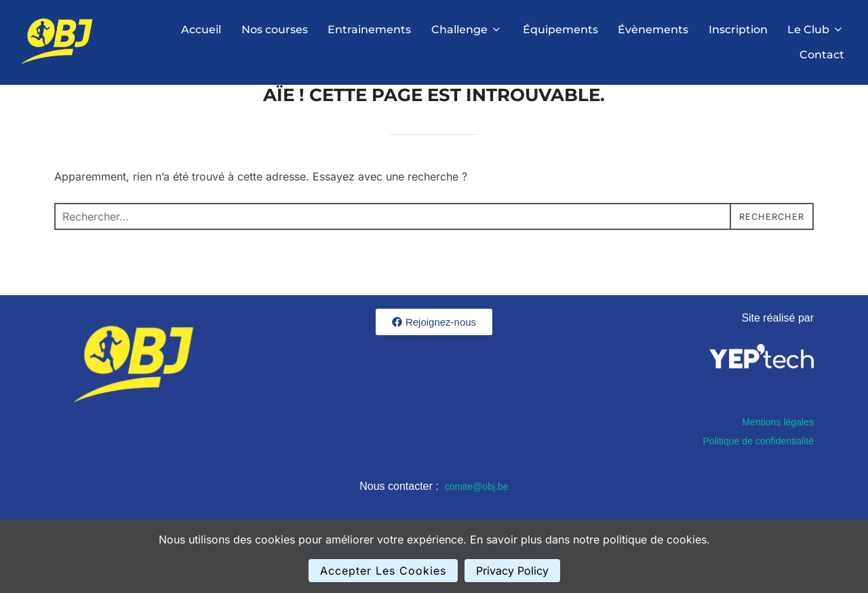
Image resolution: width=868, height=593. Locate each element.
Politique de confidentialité (751, 475)
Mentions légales (773, 456)
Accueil (199, 30)
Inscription (737, 30)
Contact (822, 55)
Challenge (466, 30)
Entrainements (368, 30)
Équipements (559, 30)
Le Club (816, 30)
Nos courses (273, 30)
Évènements (652, 30)
